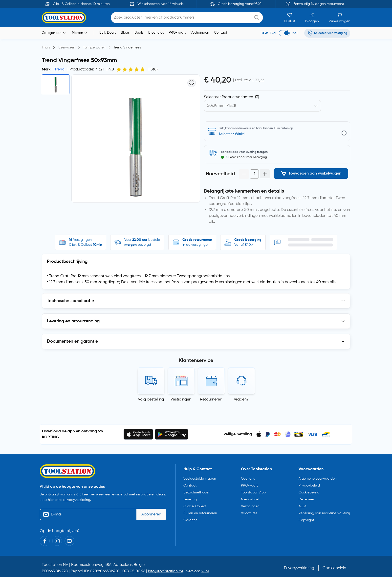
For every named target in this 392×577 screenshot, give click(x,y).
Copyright (306, 518)
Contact (221, 33)
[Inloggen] (312, 18)
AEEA (303, 504)
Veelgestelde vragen (200, 476)
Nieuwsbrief (250, 497)
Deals (139, 33)
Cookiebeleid (309, 490)
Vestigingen (200, 33)
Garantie (190, 518)
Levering (190, 497)
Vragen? (241, 397)
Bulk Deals (108, 33)
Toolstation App (253, 490)
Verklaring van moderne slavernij (324, 511)
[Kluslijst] (290, 18)
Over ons (248, 476)
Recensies (306, 497)
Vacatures (249, 511)
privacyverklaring (77, 498)
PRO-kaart (177, 33)
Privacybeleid (309, 483)
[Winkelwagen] (339, 18)
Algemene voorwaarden (318, 476)
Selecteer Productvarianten (231, 97)
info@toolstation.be (166, 569)
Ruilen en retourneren (200, 511)
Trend (59, 69)
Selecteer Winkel (232, 134)
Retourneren (211, 397)
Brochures (156, 33)
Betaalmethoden (197, 490)
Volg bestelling (151, 397)
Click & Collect (195, 504)
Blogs (125, 33)
